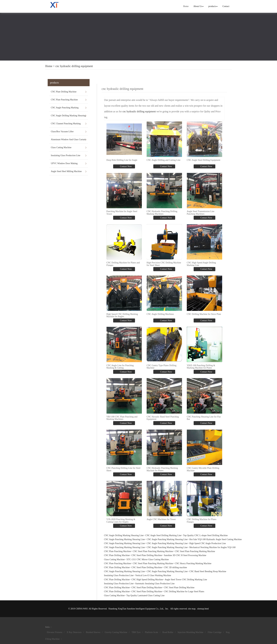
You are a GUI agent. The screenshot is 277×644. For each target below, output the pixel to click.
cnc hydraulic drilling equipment (74, 66)
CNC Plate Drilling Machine (64, 92)
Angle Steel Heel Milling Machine (66, 171)
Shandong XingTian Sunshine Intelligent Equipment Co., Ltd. (136, 609)
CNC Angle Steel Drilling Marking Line (163, 535)
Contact (226, 6)
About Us (198, 6)
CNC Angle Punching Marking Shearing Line (65, 109)
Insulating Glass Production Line (66, 155)
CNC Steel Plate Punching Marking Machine (153, 551)
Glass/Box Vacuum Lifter (62, 132)
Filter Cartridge (215, 632)
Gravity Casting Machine (116, 632)
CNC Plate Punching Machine (64, 100)
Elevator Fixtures (55, 632)
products (213, 6)
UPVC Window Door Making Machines (64, 165)
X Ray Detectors (74, 632)
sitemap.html (203, 609)
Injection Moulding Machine (191, 632)
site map (192, 609)
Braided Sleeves (93, 632)
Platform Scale (151, 632)
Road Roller (168, 632)
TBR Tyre (136, 632)
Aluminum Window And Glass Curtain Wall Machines (68, 141)
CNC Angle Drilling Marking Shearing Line (68, 117)
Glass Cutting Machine (61, 147)
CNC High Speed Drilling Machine (147, 580)
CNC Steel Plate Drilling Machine (147, 555)
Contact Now (126, 166)
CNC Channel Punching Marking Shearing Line (66, 125)
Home (186, 6)
